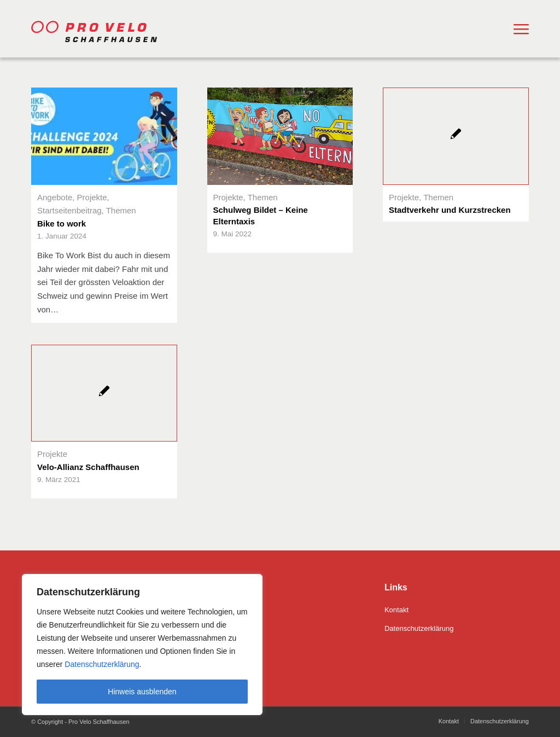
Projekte (92, 197)
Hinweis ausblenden (142, 692)
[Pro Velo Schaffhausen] (102, 29)
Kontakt (396, 610)
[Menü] (521, 29)
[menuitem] (521, 29)
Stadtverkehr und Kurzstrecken (450, 210)
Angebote (55, 197)
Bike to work (62, 224)
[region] (142, 645)
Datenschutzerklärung (101, 664)
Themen (121, 210)
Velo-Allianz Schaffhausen (88, 467)
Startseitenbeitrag (69, 210)
